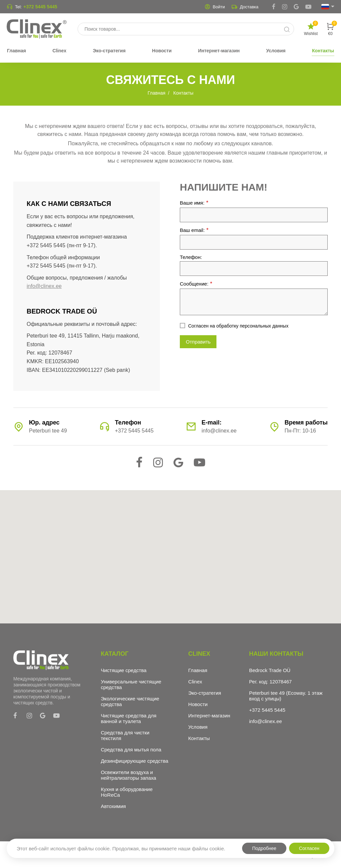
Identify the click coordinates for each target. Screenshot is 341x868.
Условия (198, 727)
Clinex (195, 682)
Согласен (309, 848)
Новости (198, 704)
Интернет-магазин (209, 716)
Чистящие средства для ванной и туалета (129, 718)
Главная (198, 670)
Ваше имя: (194, 203)
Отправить (198, 342)
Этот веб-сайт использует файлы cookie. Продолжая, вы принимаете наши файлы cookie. (121, 849)
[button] (170, 551)
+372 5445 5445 (40, 7)
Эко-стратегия (205, 693)
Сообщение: (196, 284)
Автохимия (113, 806)
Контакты (199, 738)
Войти (215, 7)
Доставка (245, 7)
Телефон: (191, 257)
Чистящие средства (124, 670)
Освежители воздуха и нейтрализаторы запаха (129, 775)
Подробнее (264, 848)
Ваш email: (194, 230)
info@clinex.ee (44, 286)
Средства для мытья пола (131, 750)
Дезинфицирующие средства (135, 761)
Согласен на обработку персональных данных (238, 326)
